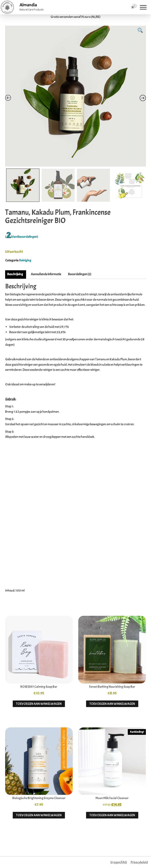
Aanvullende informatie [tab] (46, 274)
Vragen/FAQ (119, 862)
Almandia (28, 5)
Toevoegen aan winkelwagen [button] (39, 704)
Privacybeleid (139, 862)
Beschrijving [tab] (15, 274)
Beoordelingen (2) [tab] (80, 274)
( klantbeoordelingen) (22, 237)
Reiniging (25, 260)
